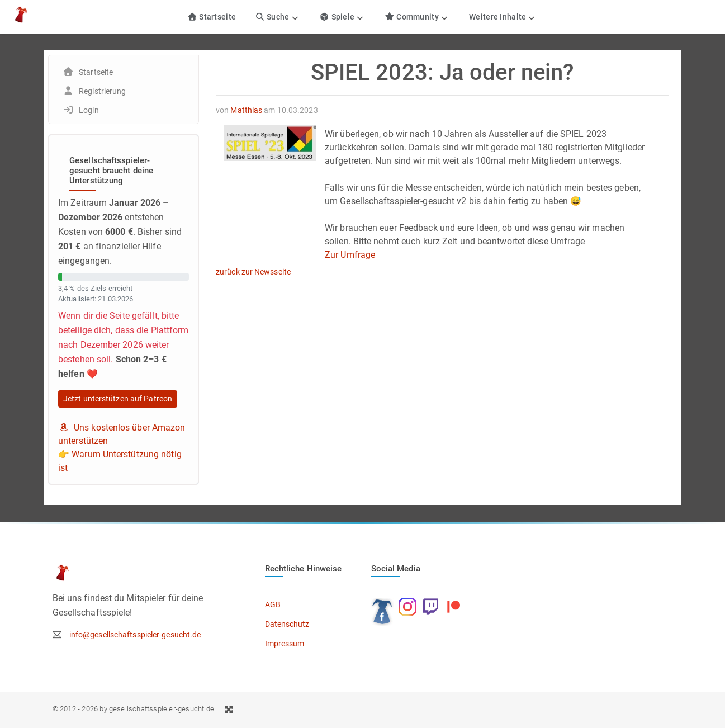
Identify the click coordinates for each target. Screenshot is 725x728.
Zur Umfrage (350, 255)
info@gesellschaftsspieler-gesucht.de (135, 635)
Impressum (285, 644)
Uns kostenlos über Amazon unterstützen (122, 434)
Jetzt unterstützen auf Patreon (118, 399)
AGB (273, 604)
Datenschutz (287, 624)
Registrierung (102, 91)
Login (89, 110)
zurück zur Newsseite (253, 272)
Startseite (212, 17)
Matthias (246, 110)
